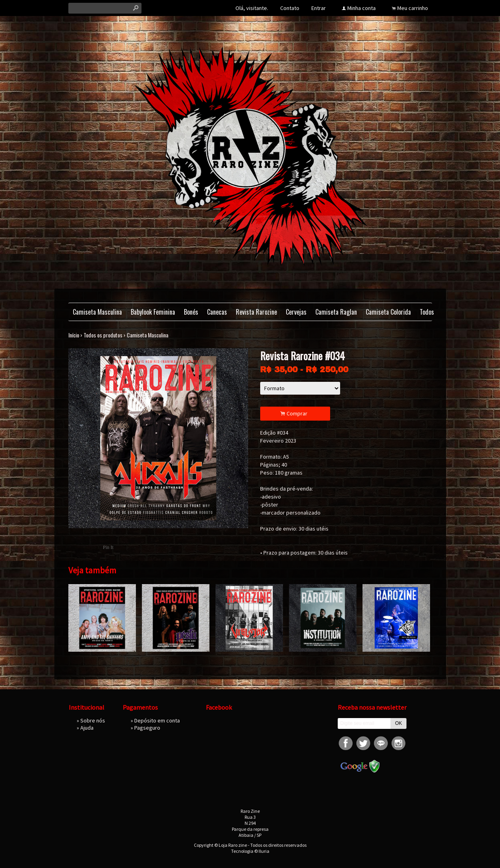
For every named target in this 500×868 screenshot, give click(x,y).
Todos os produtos (103, 335)
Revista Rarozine (256, 312)
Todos (427, 312)
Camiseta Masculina (97, 312)
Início (74, 335)
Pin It (108, 547)
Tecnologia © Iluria (250, 851)
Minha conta (362, 8)
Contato (290, 8)
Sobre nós (93, 720)
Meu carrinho (413, 8)
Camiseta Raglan (336, 312)
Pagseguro (147, 728)
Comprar (295, 414)
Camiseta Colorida (388, 312)
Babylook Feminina (153, 312)
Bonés (191, 312)
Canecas (217, 312)
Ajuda (87, 728)
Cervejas (296, 312)
